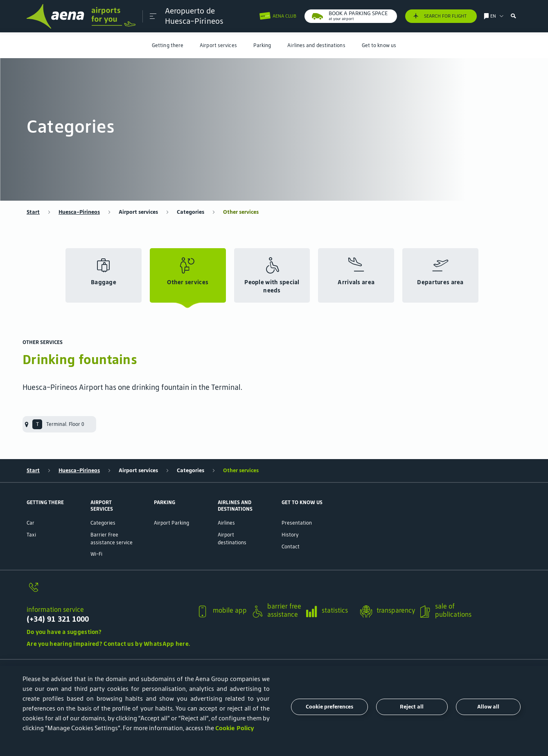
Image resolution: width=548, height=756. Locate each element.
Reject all (412, 707)
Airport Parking (171, 523)
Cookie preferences (329, 707)
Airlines (226, 523)
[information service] (108, 592)
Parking (262, 45)
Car (30, 523)
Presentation (297, 523)
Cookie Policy (235, 728)
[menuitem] (168, 45)
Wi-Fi (96, 554)
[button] (153, 16)
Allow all (488, 707)
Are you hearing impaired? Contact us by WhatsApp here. (108, 644)
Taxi (31, 535)
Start (33, 212)
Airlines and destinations (316, 45)
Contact (291, 547)
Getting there (168, 45)
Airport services (218, 45)
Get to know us (379, 45)
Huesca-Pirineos (79, 212)
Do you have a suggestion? (64, 632)
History (290, 535)
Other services (241, 212)
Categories (191, 212)
